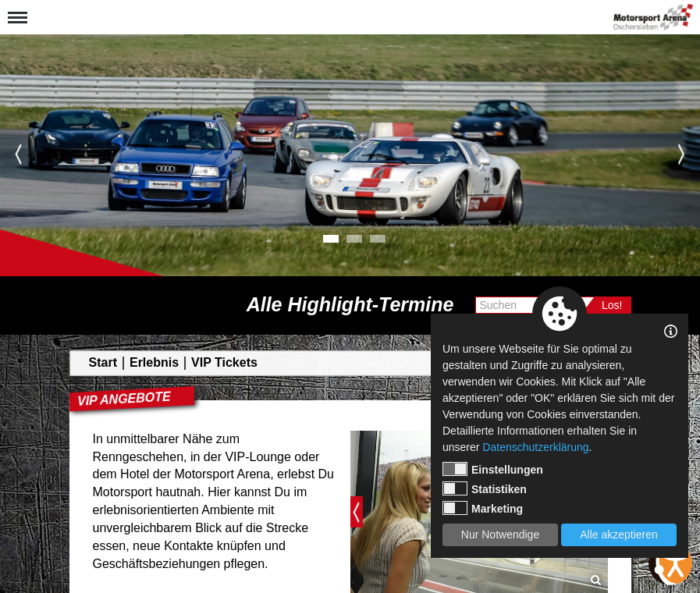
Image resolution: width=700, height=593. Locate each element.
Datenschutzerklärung (535, 447)
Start (103, 362)
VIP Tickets (224, 362)
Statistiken (485, 488)
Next (682, 154)
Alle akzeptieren (619, 534)
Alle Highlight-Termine (350, 305)
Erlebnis (154, 362)
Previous (18, 154)
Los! (612, 305)
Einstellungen (493, 469)
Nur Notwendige (500, 534)
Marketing (483, 508)
